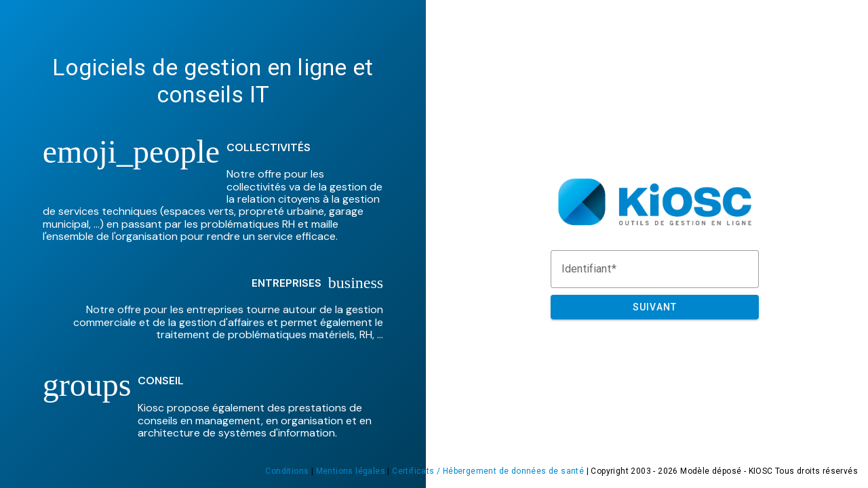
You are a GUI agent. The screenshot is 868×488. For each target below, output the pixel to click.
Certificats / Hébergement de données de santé (488, 471)
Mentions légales (351, 471)
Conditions (287, 471)
